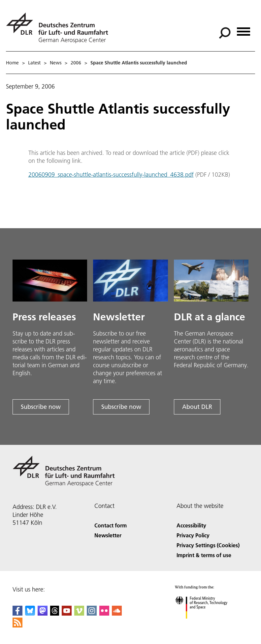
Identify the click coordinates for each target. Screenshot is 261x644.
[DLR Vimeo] (79, 613)
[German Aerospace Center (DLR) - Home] (60, 28)
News (56, 63)
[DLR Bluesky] (30, 613)
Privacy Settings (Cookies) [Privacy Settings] (208, 545)
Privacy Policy (193, 535)
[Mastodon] (43, 613)
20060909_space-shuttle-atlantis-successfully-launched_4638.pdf (111, 175)
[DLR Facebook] (17, 613)
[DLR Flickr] (104, 613)
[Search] (225, 33)
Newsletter (108, 535)
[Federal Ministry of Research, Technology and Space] (207, 624)
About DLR (197, 407)
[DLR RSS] (17, 625)
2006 (76, 63)
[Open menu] (244, 29)
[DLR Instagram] (92, 613)
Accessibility (191, 525)
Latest (34, 63)
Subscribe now (41, 407)
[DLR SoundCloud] (117, 613)
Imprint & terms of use (204, 555)
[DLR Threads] (55, 613)
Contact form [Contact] (111, 525)
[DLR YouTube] (67, 613)
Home (12, 63)
